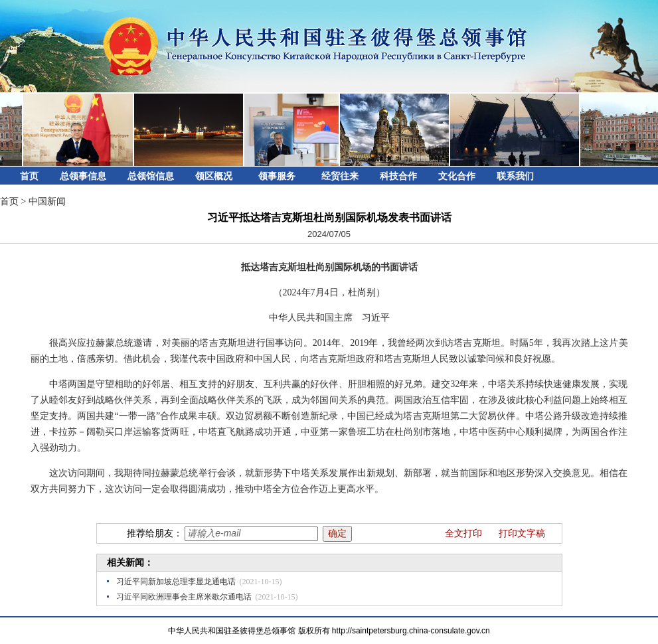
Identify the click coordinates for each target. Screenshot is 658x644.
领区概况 (214, 176)
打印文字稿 (522, 533)
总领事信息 (83, 176)
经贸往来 (340, 176)
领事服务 (277, 176)
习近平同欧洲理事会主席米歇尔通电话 (184, 597)
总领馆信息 (151, 176)
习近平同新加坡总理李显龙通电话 (176, 582)
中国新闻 (47, 201)
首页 (29, 176)
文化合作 (457, 176)
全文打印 (463, 533)
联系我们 (515, 176)
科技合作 (398, 176)
